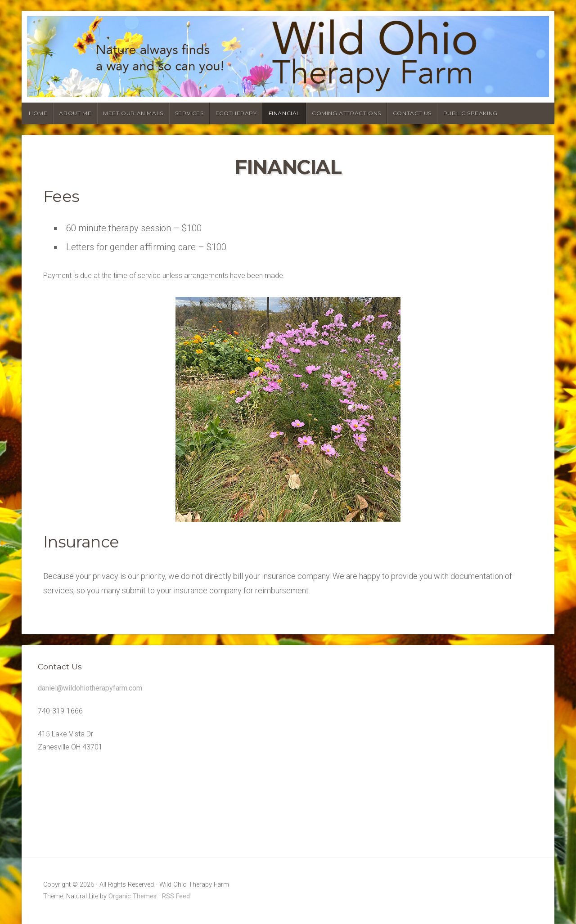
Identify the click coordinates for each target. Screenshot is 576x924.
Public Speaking (470, 113)
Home (38, 113)
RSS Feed (176, 896)
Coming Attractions (346, 113)
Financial (284, 113)
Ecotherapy (236, 113)
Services (189, 113)
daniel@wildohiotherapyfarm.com (90, 688)
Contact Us (412, 113)
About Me (75, 113)
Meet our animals (133, 113)
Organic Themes (133, 896)
